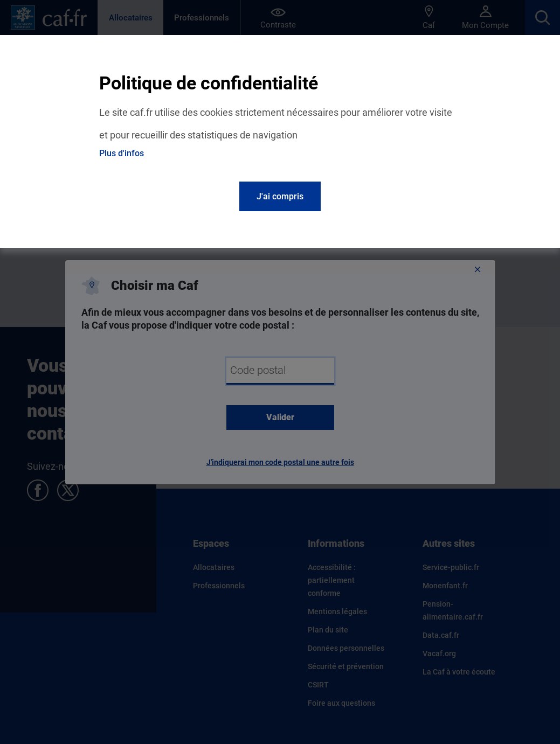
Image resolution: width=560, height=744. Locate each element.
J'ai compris (280, 196)
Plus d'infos (122, 153)
